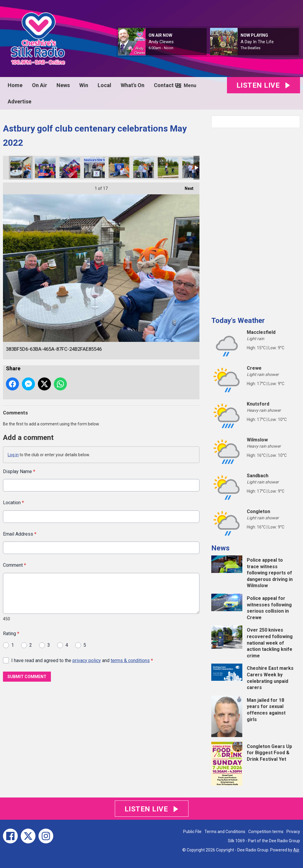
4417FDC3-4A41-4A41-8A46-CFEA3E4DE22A (168, 168)
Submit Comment (27, 677)
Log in (13, 455)
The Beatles (250, 48)
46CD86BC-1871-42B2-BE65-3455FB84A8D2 (119, 168)
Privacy (293, 832)
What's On (133, 85)
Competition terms (266, 832)
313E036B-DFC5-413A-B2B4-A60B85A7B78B (94, 168)
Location (13, 503)
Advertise (20, 101)
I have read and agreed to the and (82, 660)
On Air (40, 85)
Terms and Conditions (225, 832)
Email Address (20, 534)
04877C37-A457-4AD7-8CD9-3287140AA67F (144, 168)
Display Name (19, 471)
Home (15, 85)
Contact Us (167, 85)
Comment (14, 565)
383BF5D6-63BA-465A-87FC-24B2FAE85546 (21, 168)
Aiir (296, 850)
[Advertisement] (256, 220)
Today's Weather (238, 321)
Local (104, 85)
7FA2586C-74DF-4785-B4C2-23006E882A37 (70, 168)
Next (186, 187)
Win (84, 85)
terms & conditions (130, 660)
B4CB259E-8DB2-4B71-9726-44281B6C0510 (45, 168)
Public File (192, 832)
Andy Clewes (161, 42)
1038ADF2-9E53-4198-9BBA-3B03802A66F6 (193, 168)
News (63, 85)
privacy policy (87, 660)
